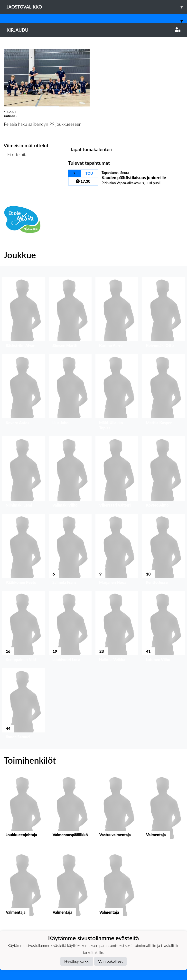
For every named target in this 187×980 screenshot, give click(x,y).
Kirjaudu (93, 30)
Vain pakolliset (110, 961)
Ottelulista (16, 173)
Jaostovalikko (97, 7)
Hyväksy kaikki (77, 961)
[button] (23, 313)
